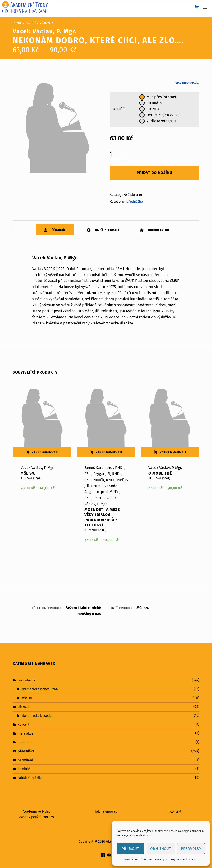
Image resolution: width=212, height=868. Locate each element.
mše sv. (27, 698)
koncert (24, 724)
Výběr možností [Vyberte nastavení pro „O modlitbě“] (173, 452)
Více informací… (187, 83)
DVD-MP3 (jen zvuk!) (163, 115)
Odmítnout (161, 849)
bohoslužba (27, 680)
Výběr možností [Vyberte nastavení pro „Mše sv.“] (45, 452)
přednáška (135, 202)
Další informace (107, 230)
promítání (25, 760)
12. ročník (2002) (38, 23)
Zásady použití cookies (138, 859)
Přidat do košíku (154, 173)
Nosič (119, 109)
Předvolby (191, 849)
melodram (26, 742)
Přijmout (130, 849)
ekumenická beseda (37, 716)
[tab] (55, 230)
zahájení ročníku (30, 778)
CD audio (154, 103)
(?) (124, 108)
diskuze (24, 707)
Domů (17, 23)
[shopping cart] (197, 7)
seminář (24, 769)
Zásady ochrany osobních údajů (175, 859)
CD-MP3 (153, 109)
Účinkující (59, 230)
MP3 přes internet (161, 97)
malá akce (26, 733)
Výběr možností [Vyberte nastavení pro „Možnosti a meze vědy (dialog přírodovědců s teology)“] (109, 452)
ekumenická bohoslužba (40, 689)
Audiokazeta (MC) (161, 121)
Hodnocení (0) (158, 230)
